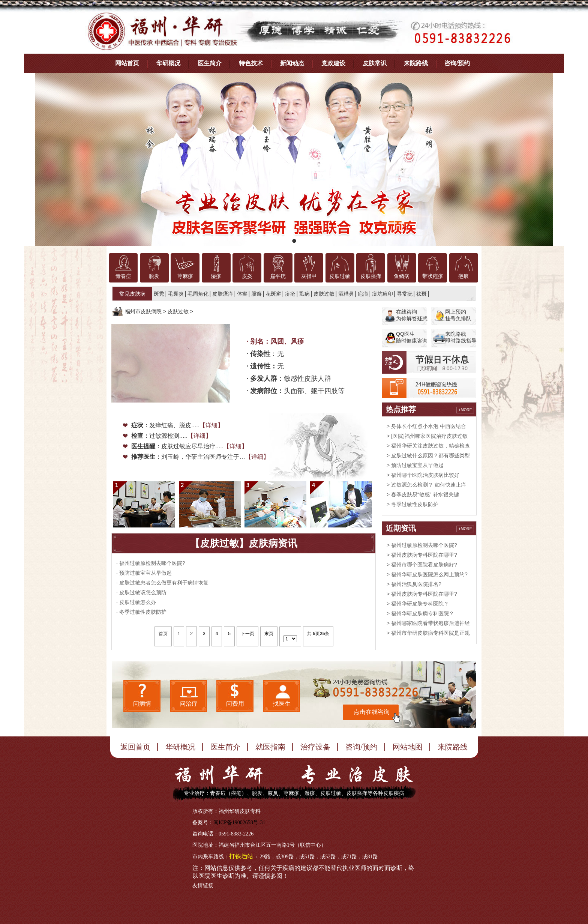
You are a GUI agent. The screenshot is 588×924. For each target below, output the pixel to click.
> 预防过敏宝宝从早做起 (415, 465)
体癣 (242, 294)
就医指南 (270, 747)
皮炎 (247, 276)
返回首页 (135, 747)
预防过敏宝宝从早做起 (145, 573)
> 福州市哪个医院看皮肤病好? (422, 565)
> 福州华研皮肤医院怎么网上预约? (427, 574)
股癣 (256, 294)
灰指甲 (309, 276)
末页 (269, 634)
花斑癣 (273, 294)
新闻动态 (292, 63)
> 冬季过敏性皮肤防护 (412, 504)
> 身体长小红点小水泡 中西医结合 (426, 426)
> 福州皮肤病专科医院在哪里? (422, 555)
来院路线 (416, 63)
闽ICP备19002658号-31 (239, 823)
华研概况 (168, 63)
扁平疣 (278, 276)
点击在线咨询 (372, 712)
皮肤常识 (375, 63)
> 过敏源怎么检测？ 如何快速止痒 (426, 485)
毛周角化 (198, 294)
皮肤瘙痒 (371, 276)
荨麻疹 (185, 276)
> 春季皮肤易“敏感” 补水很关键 (423, 494)
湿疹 (216, 276)
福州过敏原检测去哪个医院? (152, 563)
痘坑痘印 (382, 294)
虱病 (304, 294)
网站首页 (127, 63)
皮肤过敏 (340, 276)
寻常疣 (405, 294)
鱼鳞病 (402, 276)
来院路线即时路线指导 (461, 337)
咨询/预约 (457, 63)
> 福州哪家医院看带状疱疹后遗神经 (428, 623)
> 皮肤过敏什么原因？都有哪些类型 (428, 455)
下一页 (247, 634)
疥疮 (290, 294)
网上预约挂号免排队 (458, 315)
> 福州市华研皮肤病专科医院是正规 (428, 633)
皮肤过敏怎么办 (138, 602)
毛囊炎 (176, 294)
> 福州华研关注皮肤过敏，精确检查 (428, 446)
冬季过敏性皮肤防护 (143, 612)
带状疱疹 (433, 276)
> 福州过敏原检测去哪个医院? (422, 545)
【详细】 (211, 425)
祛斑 (421, 294)
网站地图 (408, 747)
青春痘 (123, 276)
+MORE (465, 410)
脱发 (154, 276)
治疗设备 (315, 747)
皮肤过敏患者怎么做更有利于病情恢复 (164, 583)
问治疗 (189, 704)
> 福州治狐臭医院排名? (414, 584)
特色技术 (251, 63)
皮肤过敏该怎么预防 (143, 592)
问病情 (142, 704)
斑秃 (159, 294)
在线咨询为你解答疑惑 (412, 315)
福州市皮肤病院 (143, 311)
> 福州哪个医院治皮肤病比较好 (423, 475)
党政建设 (333, 63)
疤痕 (463, 276)
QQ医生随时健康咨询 (412, 337)
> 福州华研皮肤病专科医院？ (420, 613)
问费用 (235, 704)
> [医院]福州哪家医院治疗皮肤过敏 (427, 436)
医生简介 (210, 63)
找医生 (282, 704)
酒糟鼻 (346, 294)
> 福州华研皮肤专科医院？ (418, 604)
